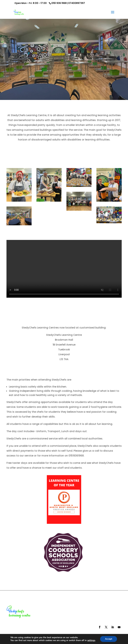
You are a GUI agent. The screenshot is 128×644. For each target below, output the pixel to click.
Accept (109, 639)
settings (91, 640)
